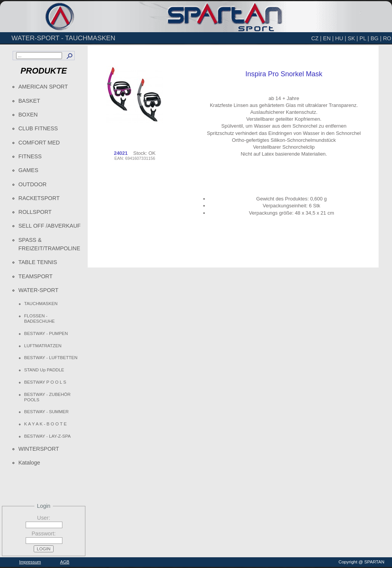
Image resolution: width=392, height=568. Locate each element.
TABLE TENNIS (38, 262)
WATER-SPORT (38, 290)
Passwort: (43, 534)
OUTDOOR (33, 184)
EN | (328, 38)
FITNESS (30, 156)
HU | (341, 38)
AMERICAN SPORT (43, 87)
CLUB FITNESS (38, 128)
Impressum (30, 562)
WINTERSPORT (39, 449)
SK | (353, 38)
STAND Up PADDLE (44, 370)
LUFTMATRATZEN (43, 346)
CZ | (316, 38)
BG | (376, 38)
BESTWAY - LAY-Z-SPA (47, 436)
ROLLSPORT (35, 212)
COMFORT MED (39, 143)
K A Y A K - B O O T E (45, 424)
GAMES (28, 170)
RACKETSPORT (39, 198)
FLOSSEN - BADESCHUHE (39, 318)
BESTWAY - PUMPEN (46, 333)
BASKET (29, 101)
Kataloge (29, 463)
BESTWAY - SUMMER (46, 412)
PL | (364, 38)
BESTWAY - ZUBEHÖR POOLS (47, 397)
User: (44, 518)
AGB (65, 562)
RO (387, 38)
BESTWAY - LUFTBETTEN (51, 358)
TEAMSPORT (35, 276)
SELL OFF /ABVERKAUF (50, 226)
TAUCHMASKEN (41, 304)
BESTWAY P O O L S (45, 382)
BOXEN (28, 115)
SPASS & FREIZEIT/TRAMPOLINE (49, 244)
